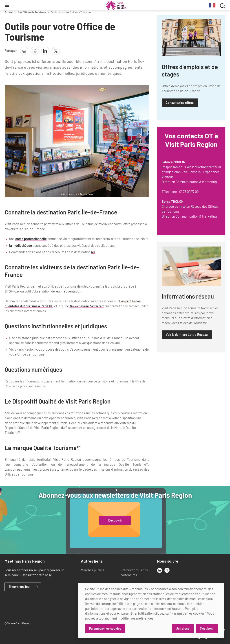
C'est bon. (207, 628)
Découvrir (115, 520)
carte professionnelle (31, 239)
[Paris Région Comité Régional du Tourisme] (116, 5)
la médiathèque (21, 245)
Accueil (9, 12)
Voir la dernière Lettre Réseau (187, 335)
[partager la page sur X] (56, 51)
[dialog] (151, 611)
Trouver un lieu (19, 587)
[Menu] (7, 5)
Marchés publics (93, 570)
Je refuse (183, 628)
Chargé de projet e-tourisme (25, 386)
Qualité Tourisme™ (134, 464)
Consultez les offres (180, 103)
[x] (167, 570)
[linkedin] (160, 570)
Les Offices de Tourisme (32, 12)
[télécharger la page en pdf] (35, 51)
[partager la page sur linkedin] (45, 51)
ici (93, 252)
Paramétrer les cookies (105, 628)
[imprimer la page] (24, 51)
